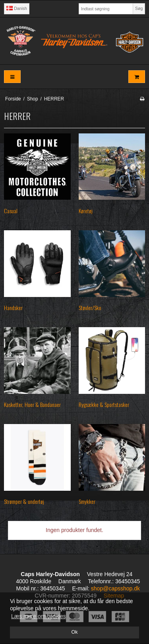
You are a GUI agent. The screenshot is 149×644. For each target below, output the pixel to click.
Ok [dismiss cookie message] (74, 632)
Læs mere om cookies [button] (39, 616)
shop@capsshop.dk (115, 588)
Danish (17, 8)
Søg (139, 8)
